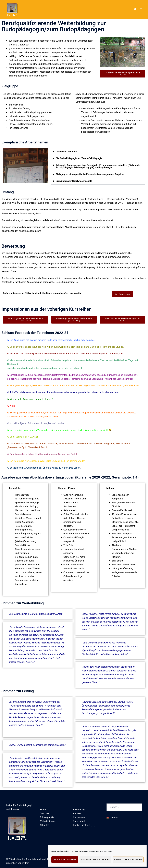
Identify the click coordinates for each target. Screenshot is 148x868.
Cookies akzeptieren (65, 860)
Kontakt (77, 814)
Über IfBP (44, 814)
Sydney (26, 863)
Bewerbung (79, 810)
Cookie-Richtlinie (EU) (84, 825)
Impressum (79, 817)
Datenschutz (79, 821)
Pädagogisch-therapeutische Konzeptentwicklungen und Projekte (90, 174)
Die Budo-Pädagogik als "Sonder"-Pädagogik (79, 158)
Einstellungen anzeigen (128, 860)
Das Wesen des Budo (66, 152)
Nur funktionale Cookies (95, 860)
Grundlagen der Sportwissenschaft (74, 181)
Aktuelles (44, 825)
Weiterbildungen (48, 821)
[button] (135, 9)
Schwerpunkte (47, 817)
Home (43, 810)
